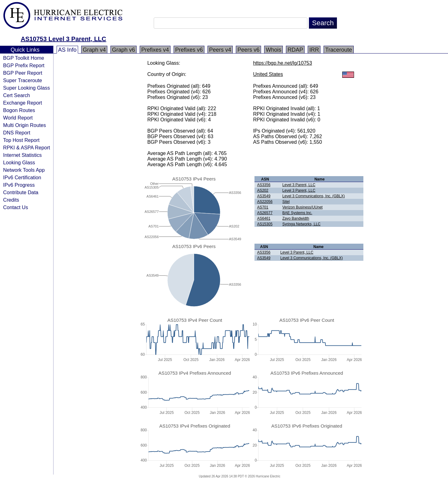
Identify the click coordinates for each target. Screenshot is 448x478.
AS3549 (264, 196)
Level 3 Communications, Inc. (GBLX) (314, 196)
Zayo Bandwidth (296, 218)
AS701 (263, 207)
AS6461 (264, 218)
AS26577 (265, 213)
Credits (11, 200)
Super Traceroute (23, 80)
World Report (18, 118)
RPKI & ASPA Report (27, 148)
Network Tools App (24, 170)
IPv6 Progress (19, 185)
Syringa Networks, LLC (302, 224)
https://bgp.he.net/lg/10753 (282, 63)
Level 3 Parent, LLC (299, 185)
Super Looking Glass (26, 88)
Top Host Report (21, 140)
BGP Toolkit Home (24, 58)
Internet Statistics (22, 155)
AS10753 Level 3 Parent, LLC (64, 39)
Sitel (286, 202)
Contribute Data (21, 192)
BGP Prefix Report (24, 65)
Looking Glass (19, 162)
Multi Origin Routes (25, 125)
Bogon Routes (19, 110)
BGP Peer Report (23, 73)
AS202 (263, 190)
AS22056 (265, 202)
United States (268, 74)
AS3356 (264, 185)
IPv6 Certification (22, 177)
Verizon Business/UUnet (303, 207)
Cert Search (16, 95)
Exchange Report (23, 103)
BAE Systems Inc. (297, 213)
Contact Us (16, 207)
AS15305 (265, 224)
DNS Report (17, 133)
